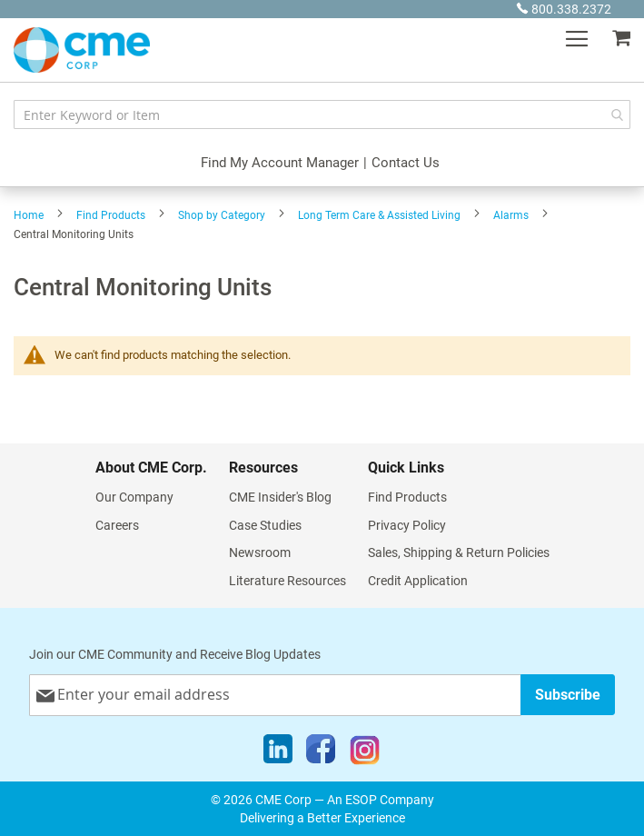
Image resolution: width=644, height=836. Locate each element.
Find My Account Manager (280, 163)
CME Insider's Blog (280, 497)
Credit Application (418, 581)
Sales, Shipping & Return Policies (459, 552)
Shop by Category (222, 215)
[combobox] (322, 114)
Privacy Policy (407, 525)
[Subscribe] (568, 695)
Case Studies (265, 525)
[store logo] (82, 50)
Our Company (134, 497)
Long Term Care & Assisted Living (379, 215)
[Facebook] (321, 753)
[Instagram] (365, 753)
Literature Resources (287, 581)
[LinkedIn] (278, 753)
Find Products (111, 215)
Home (29, 215)
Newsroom (260, 552)
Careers (117, 525)
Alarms (511, 215)
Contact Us (406, 163)
